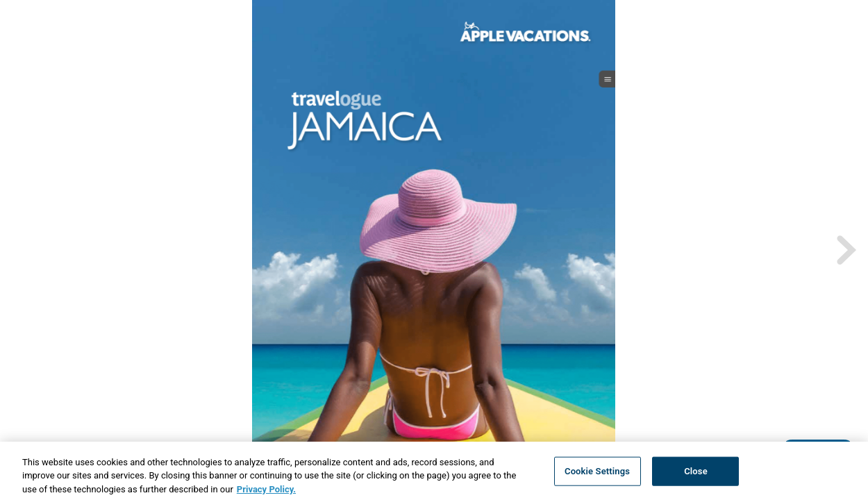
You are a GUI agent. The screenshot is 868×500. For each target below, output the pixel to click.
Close (696, 475)
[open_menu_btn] (608, 79)
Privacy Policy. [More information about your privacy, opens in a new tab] (266, 493)
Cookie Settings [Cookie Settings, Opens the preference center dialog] (597, 475)
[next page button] (844, 250)
